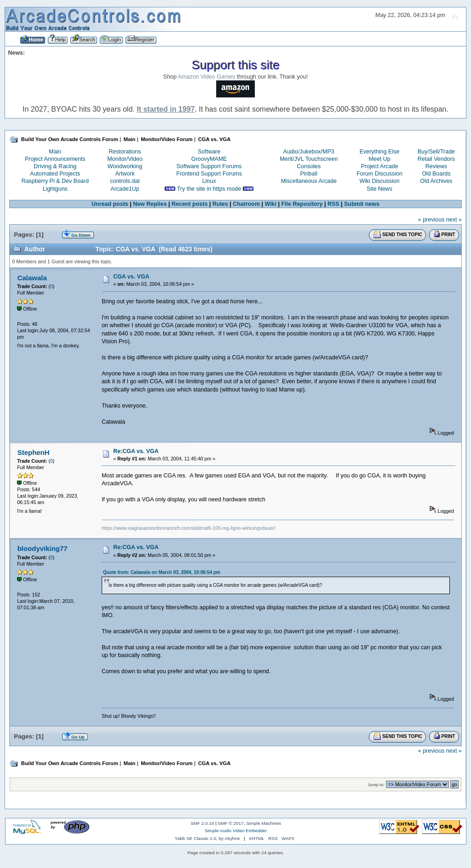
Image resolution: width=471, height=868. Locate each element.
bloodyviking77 (43, 548)
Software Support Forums (209, 166)
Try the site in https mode (209, 189)
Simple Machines (264, 823)
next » (454, 220)
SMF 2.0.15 (202, 823)
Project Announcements (55, 159)
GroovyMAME (209, 159)
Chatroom (246, 204)
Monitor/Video (125, 159)
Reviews (436, 166)
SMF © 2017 (231, 823)
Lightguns (55, 189)
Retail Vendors (436, 159)
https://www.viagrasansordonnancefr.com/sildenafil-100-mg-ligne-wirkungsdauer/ (189, 528)
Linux (209, 181)
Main (55, 152)
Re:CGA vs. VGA (136, 451)
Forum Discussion (379, 174)
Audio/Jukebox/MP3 (309, 152)
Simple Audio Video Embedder (236, 831)
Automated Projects (55, 174)
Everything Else (380, 152)
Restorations (125, 152)
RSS (333, 204)
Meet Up (379, 159)
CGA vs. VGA (131, 277)
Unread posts (110, 204)
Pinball (309, 174)
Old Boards (436, 174)
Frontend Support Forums (209, 174)
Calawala (32, 278)
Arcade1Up (125, 189)
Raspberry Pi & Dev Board (55, 181)
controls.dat (125, 181)
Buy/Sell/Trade (436, 152)
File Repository (302, 204)
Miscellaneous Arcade (309, 181)
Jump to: (376, 785)
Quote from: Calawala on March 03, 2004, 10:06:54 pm (162, 572)
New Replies (150, 204)
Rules (220, 204)
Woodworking (125, 166)
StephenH (34, 452)
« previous (431, 220)
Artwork (125, 174)
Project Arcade (379, 166)
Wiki (270, 204)
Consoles (309, 166)
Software (209, 152)
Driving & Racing (55, 166)
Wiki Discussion (379, 181)
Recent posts (190, 204)
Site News (379, 189)
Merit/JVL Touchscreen (309, 159)
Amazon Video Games (207, 77)
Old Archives (436, 181)
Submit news (362, 204)
